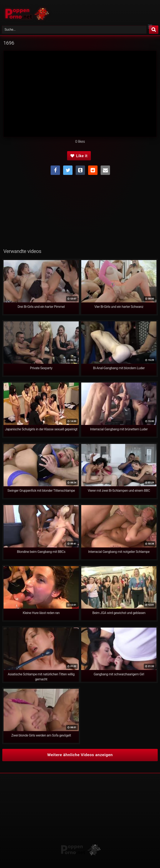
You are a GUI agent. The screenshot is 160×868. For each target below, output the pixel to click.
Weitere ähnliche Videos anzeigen (80, 755)
